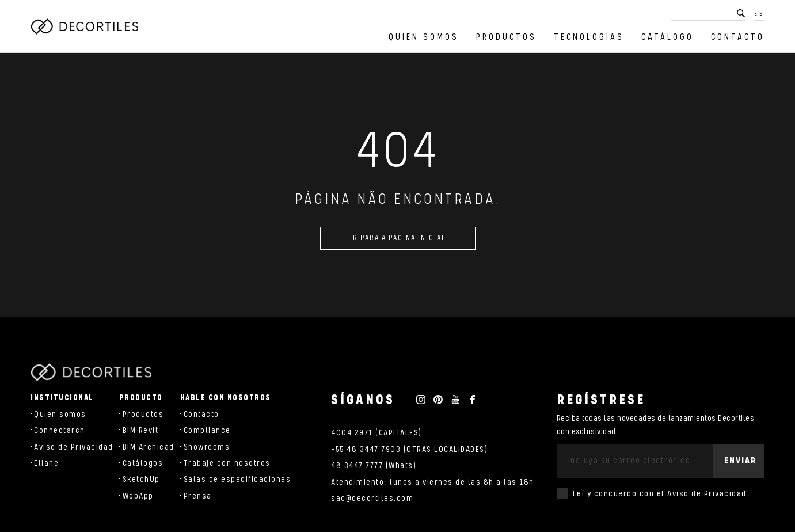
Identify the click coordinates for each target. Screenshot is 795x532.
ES (759, 14)
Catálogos (143, 463)
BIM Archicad (149, 447)
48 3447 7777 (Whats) (374, 466)
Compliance (207, 431)
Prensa (198, 496)
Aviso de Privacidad (74, 447)
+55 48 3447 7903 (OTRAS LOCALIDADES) (409, 450)
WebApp (138, 496)
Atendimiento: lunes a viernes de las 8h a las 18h (433, 482)
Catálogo (667, 37)
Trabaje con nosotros (227, 463)
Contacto (738, 37)
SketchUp (141, 480)
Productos (506, 37)
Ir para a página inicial (398, 241)
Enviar (740, 461)
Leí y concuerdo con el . (661, 494)
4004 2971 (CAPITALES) (376, 433)
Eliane (46, 463)
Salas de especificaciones (237, 480)
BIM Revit (141, 431)
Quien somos (424, 37)
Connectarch (60, 431)
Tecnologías (589, 37)
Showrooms (207, 447)
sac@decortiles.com (372, 499)
